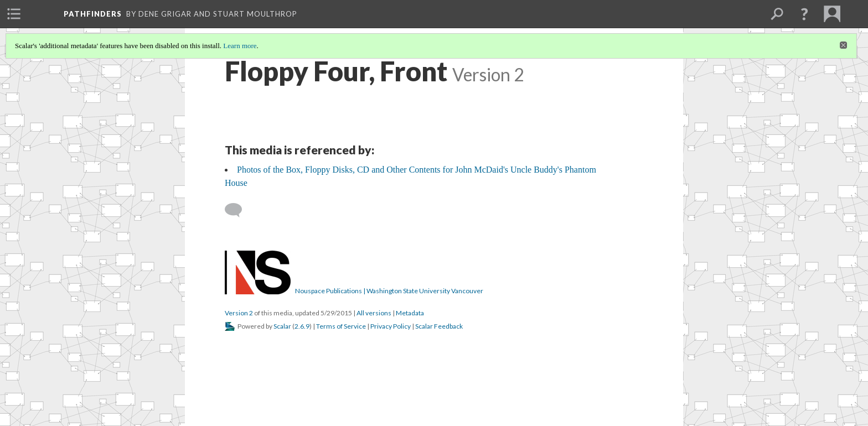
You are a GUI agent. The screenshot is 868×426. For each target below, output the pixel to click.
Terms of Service (341, 326)
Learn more (240, 46)
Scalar (282, 326)
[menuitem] (14, 14)
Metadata (410, 313)
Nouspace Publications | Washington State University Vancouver (389, 291)
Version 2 (239, 313)
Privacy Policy (391, 326)
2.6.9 (302, 326)
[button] (804, 14)
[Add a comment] (238, 210)
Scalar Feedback (439, 326)
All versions (374, 313)
